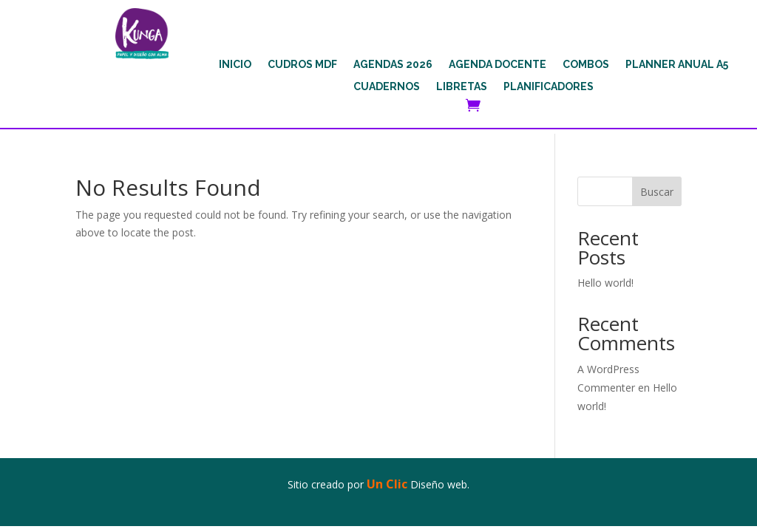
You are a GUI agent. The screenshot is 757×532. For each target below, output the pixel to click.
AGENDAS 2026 (393, 65)
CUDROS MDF (302, 65)
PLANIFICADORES (549, 87)
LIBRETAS (462, 87)
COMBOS (586, 65)
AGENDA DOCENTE (498, 65)
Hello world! (605, 283)
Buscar (657, 192)
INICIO (235, 65)
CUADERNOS (387, 87)
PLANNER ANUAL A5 (677, 65)
